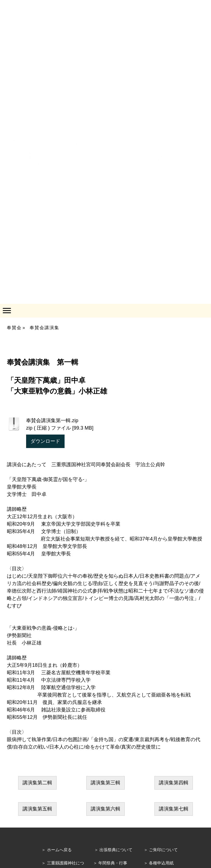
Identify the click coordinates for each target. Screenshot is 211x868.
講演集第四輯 (174, 783)
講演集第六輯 (105, 809)
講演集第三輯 (105, 783)
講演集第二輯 (37, 783)
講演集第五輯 (37, 809)
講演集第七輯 (174, 809)
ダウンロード (45, 441)
